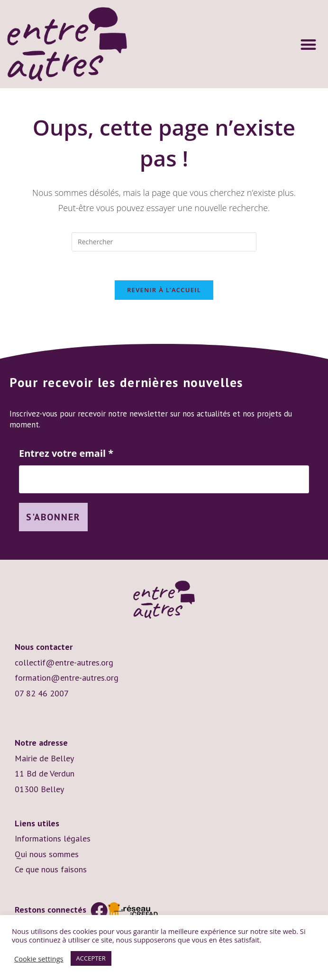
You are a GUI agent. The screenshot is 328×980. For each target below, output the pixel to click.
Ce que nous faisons (51, 869)
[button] (308, 44)
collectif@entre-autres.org (64, 662)
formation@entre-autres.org (67, 678)
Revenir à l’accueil (164, 290)
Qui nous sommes (47, 854)
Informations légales (53, 838)
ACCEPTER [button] (91, 958)
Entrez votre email (66, 453)
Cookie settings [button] (39, 959)
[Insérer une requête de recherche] (164, 242)
